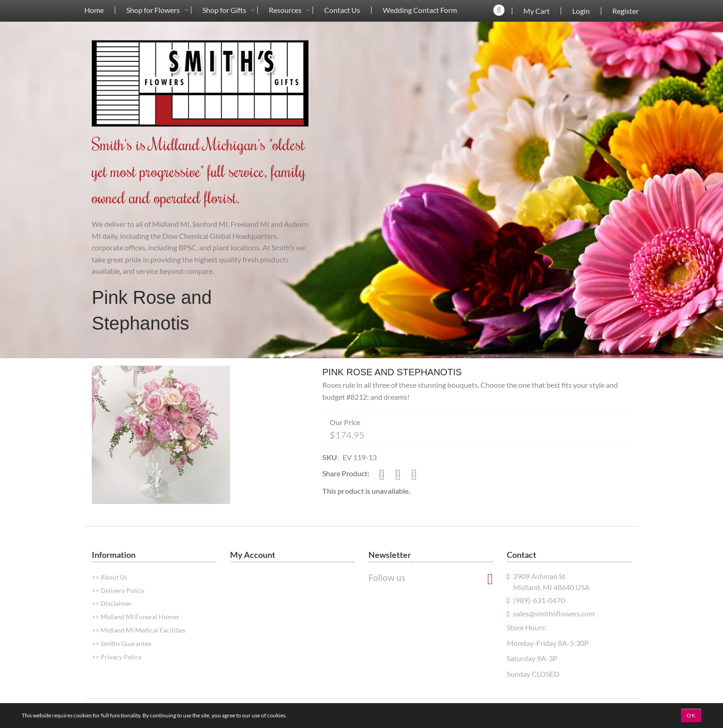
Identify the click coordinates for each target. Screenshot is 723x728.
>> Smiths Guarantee (121, 643)
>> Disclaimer (112, 603)
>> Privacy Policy (117, 657)
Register (625, 11)
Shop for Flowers (153, 10)
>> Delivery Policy (118, 590)
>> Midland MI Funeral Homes (135, 617)
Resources (285, 10)
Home (94, 10)
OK (691, 715)
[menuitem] (94, 10)
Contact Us (342, 10)
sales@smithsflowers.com (554, 613)
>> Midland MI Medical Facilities (139, 630)
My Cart (536, 11)
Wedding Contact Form (420, 10)
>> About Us (110, 577)
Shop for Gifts (224, 10)
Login (581, 11)
